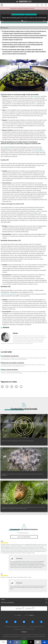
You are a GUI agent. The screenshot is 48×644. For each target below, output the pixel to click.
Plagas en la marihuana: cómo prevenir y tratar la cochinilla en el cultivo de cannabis (22, 475)
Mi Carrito (45, 5)
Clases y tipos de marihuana (10, 370)
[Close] (46, 9)
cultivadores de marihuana (8, 294)
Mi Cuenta (42, 5)
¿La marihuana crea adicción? (10, 356)
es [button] (19, 615)
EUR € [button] (31, 615)
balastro (36, 213)
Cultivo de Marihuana (19, 14)
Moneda (27, 615)
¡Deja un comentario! (24, 537)
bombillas (6, 147)
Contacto (24, 632)
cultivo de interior (35, 96)
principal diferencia (39, 151)
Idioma (16, 615)
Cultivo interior (32, 14)
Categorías (5, 28)
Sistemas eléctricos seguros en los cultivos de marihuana (17, 441)
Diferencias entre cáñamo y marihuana (13, 363)
